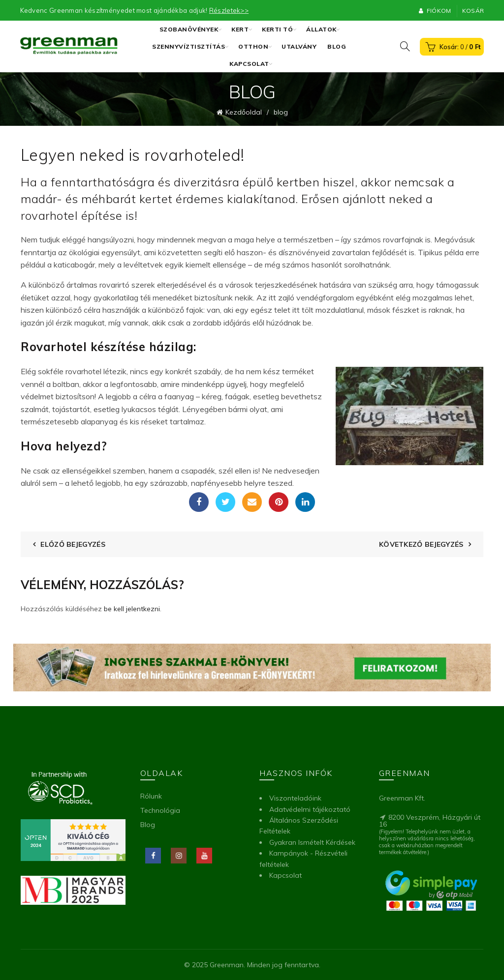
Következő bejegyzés (421, 544)
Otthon (253, 46)
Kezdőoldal (244, 112)
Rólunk (151, 796)
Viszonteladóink (295, 798)
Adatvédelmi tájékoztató (310, 809)
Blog (337, 46)
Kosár (473, 11)
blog (281, 112)
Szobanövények (189, 29)
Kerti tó (277, 29)
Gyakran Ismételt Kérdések (312, 842)
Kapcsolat (249, 64)
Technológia (160, 810)
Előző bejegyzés (73, 544)
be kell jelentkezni (132, 608)
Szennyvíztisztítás (189, 46)
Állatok (321, 29)
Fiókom (435, 11)
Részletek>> (229, 10)
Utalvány (299, 46)
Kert (240, 29)
